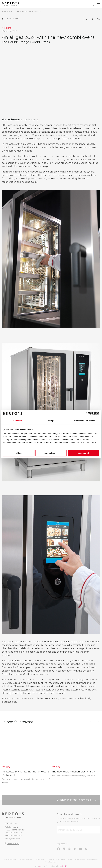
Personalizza (51, 453)
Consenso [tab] (18, 421)
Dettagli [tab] (51, 421)
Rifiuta (19, 453)
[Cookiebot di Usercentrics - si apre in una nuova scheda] (88, 413)
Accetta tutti (83, 453)
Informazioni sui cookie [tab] (84, 421)
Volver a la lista (10, 19)
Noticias (12, 11)
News (4, 11)
